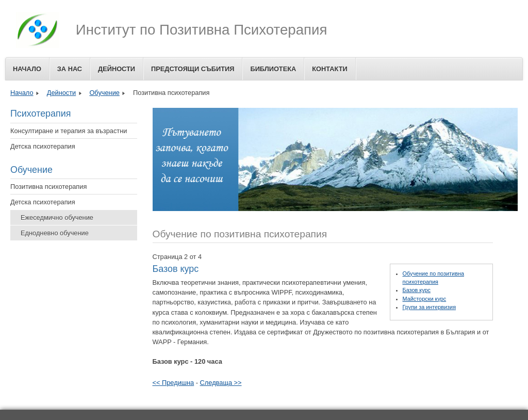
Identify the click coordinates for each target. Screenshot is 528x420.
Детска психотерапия (43, 146)
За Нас (70, 69)
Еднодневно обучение (55, 233)
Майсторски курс (425, 299)
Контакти (329, 69)
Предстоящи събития (193, 69)
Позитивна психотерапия (48, 187)
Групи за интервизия (430, 307)
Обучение (104, 93)
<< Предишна (174, 383)
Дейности (117, 69)
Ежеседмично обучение (57, 217)
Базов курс (417, 290)
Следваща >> (221, 383)
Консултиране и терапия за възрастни (69, 131)
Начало (27, 69)
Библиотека (273, 69)
